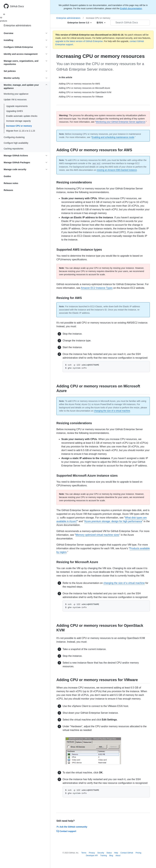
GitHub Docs (17, 6)
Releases (8, 190)
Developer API (92, 856)
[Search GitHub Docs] (130, 23)
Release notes (11, 183)
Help (116, 853)
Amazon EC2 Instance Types (97, 288)
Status (109, 853)
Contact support (66, 831)
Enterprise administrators (17, 25)
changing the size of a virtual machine (112, 411)
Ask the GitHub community (72, 827)
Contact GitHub (127, 853)
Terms (84, 853)
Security (101, 853)
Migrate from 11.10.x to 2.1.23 (21, 131)
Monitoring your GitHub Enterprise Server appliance (120, 122)
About (118, 856)
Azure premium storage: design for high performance (113, 521)
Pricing (139, 853)
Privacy (92, 853)
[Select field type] (80, 23)
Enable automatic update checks (22, 116)
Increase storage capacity (18, 121)
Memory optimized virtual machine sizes (97, 535)
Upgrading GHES (14, 111)
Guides (7, 176)
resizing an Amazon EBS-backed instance (117, 170)
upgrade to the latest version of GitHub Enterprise (79, 41)
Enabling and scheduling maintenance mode (113, 137)
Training (104, 856)
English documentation (131, 8)
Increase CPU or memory (19, 126)
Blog (111, 856)
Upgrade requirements (17, 106)
